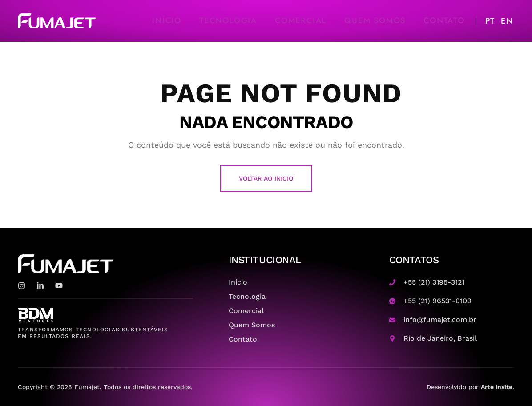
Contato (444, 20)
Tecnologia (228, 20)
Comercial (301, 20)
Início (167, 20)
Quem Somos (375, 20)
